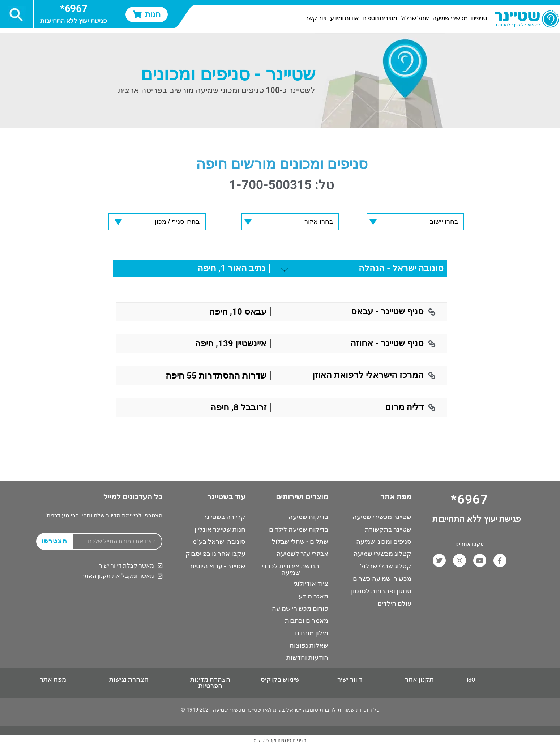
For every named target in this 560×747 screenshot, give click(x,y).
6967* (74, 8)
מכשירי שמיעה (450, 18)
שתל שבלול (415, 18)
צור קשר (316, 18)
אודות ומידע (344, 18)
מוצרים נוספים (380, 18)
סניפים (479, 18)
